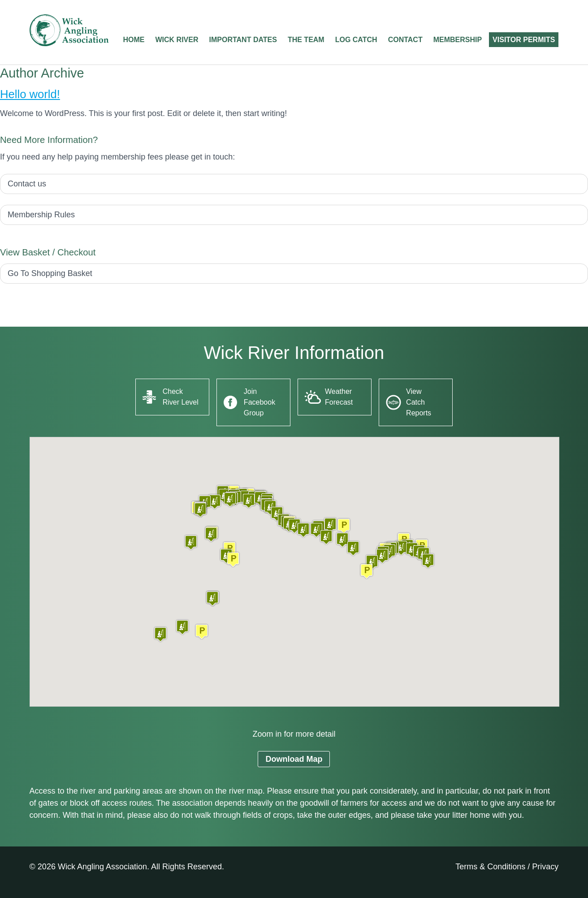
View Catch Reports (419, 402)
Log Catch (356, 40)
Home (134, 40)
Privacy (545, 867)
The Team (306, 40)
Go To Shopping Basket (50, 273)
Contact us (27, 184)
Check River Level (181, 397)
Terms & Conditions (490, 867)
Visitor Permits (524, 40)
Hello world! (30, 94)
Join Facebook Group (259, 402)
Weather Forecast (339, 397)
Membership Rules (41, 215)
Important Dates (243, 40)
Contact (405, 40)
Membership (458, 40)
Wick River (177, 40)
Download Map (294, 759)
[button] (202, 632)
